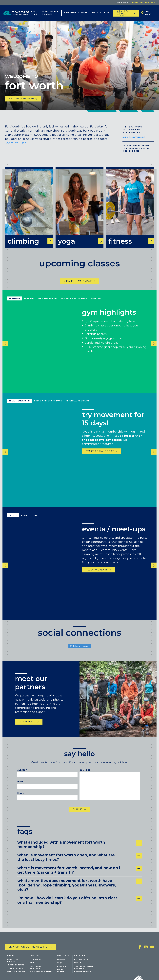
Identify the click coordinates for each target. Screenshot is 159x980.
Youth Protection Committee (84, 967)
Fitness (105, 13)
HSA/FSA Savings (83, 972)
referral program (77, 404)
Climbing (84, 13)
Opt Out (79, 963)
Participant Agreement (144, 2)
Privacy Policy (82, 959)
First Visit (35, 13)
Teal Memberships (16, 972)
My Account (124, 2)
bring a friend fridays (48, 404)
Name (20, 784)
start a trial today (100, 454)
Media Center (61, 971)
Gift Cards (80, 956)
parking (96, 301)
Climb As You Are (15, 968)
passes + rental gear (74, 301)
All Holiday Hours (134, 137)
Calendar (70, 13)
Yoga (95, 13)
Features (14, 301)
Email (21, 796)
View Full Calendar (78, 284)
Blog (33, 963)
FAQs (60, 963)
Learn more (27, 724)
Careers (61, 959)
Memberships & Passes (50, 13)
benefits (29, 301)
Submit (78, 812)
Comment (85, 773)
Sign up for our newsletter (29, 947)
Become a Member (21, 99)
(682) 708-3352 (131, 151)
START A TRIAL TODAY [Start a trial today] (122, 13)
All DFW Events (97, 572)
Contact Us (63, 956)
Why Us (10, 956)
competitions (30, 518)
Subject (22, 773)
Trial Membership (20, 404)
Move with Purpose (12, 960)
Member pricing (48, 301)
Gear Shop (62, 966)
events (13, 518)
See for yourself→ (17, 143)
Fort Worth (149, 13)
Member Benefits (15, 965)
